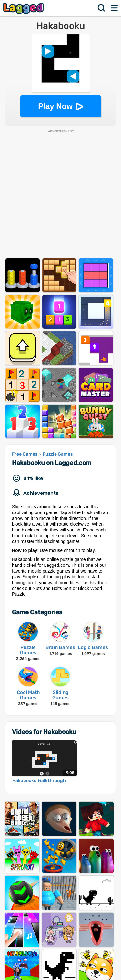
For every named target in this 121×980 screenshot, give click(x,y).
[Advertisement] (60, 194)
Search (102, 8)
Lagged (24, 8)
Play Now (55, 106)
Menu (115, 8)
